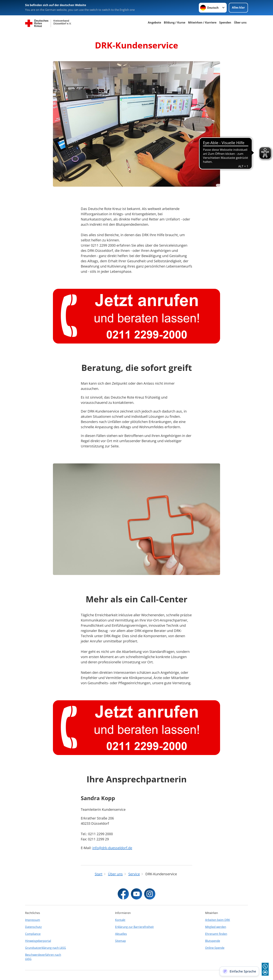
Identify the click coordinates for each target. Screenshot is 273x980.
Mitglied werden (216, 927)
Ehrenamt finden (216, 934)
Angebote (154, 22)
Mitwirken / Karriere (202, 22)
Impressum (33, 920)
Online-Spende (215, 948)
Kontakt (120, 920)
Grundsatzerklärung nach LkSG (46, 948)
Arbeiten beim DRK (218, 920)
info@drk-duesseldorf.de (112, 848)
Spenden (225, 22)
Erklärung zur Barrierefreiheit (134, 927)
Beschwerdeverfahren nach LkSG (43, 957)
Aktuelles (121, 934)
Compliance (33, 934)
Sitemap (120, 941)
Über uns (240, 22)
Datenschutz (33, 927)
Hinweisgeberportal (38, 941)
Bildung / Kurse (175, 22)
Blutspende (213, 941)
